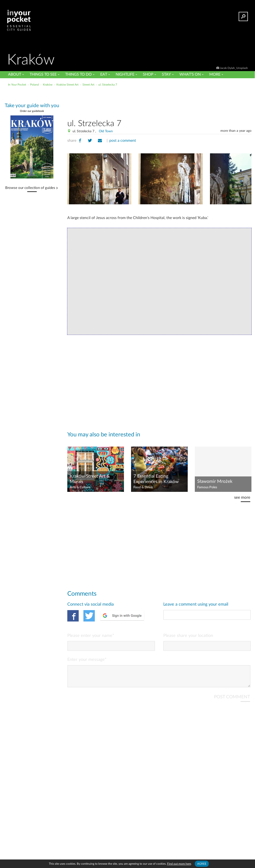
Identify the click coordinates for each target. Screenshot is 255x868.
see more (242, 497)
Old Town (106, 131)
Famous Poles (207, 487)
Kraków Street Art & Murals (90, 479)
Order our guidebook (32, 111)
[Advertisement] (159, 102)
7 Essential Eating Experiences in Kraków (156, 479)
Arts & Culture (80, 487)
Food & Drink (143, 487)
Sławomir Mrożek (215, 482)
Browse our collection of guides (30, 188)
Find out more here (179, 864)
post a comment (123, 141)
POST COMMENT (232, 701)
